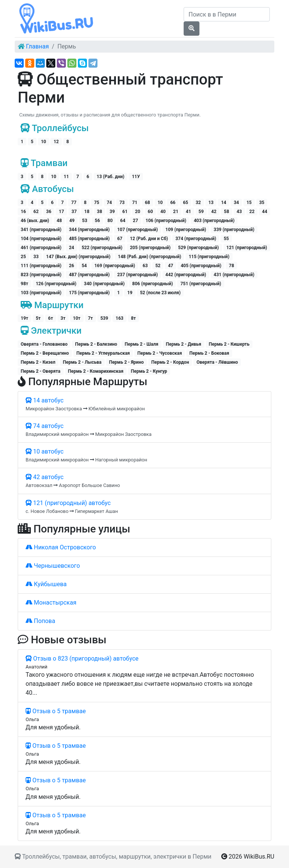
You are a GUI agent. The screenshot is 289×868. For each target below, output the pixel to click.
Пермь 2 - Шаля (141, 344)
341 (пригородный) (41, 230)
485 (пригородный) (89, 239)
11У (136, 177)
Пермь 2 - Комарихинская (96, 371)
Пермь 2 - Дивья (184, 344)
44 (265, 212)
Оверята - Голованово (44, 344)
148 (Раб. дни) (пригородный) (149, 257)
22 (252, 212)
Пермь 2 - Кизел (38, 362)
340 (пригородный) (104, 284)
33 (36, 257)
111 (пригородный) (41, 266)
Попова (40, 621)
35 (262, 203)
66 (173, 203)
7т (91, 318)
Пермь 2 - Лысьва (82, 362)
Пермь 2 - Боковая (209, 353)
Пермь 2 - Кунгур (149, 371)
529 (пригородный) (198, 248)
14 (224, 203)
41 (189, 212)
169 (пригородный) (115, 266)
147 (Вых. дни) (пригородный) (78, 257)
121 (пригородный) (247, 248)
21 (176, 212)
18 (87, 212)
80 (110, 221)
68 (148, 203)
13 (211, 203)
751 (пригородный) (201, 284)
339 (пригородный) (234, 230)
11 (66, 177)
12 (56, 142)
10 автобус (45, 451)
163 (119, 318)
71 (135, 203)
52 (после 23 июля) (160, 293)
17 (61, 212)
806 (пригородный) (152, 284)
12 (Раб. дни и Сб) (149, 239)
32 (198, 203)
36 (49, 212)
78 (231, 266)
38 (100, 212)
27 (135, 221)
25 (23, 257)
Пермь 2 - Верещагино (45, 353)
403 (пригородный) (214, 221)
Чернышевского (53, 566)
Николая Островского (61, 547)
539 (104, 318)
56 (97, 221)
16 (23, 212)
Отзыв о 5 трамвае (56, 711)
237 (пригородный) (137, 275)
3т (63, 318)
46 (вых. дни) (35, 221)
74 (110, 203)
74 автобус (45, 426)
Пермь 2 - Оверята (41, 371)
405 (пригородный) (201, 266)
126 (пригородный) (56, 284)
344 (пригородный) (89, 230)
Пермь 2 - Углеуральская (103, 353)
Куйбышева (46, 584)
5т (38, 318)
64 (123, 221)
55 (226, 239)
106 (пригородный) (166, 221)
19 (130, 293)
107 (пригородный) (137, 230)
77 (74, 203)
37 (74, 212)
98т (24, 284)
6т (51, 318)
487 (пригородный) (89, 275)
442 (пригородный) (186, 275)
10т (77, 318)
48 (59, 221)
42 (214, 212)
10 (44, 142)
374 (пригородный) (196, 239)
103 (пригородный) (41, 293)
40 (163, 212)
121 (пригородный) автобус (68, 503)
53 (85, 221)
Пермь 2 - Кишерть (229, 344)
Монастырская (51, 603)
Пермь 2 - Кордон (170, 362)
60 (151, 212)
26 (71, 266)
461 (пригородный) (41, 248)
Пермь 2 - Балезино (96, 344)
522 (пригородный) (102, 248)
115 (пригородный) (209, 257)
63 (145, 266)
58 (227, 212)
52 (158, 266)
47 (170, 266)
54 (84, 266)
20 (138, 212)
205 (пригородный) (150, 248)
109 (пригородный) (186, 230)
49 (72, 221)
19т (24, 318)
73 (122, 203)
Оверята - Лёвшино (217, 362)
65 (186, 203)
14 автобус (45, 400)
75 (97, 203)
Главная (37, 46)
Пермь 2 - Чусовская (160, 353)
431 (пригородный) (234, 275)
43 (239, 212)
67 (120, 239)
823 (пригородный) (41, 275)
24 (71, 248)
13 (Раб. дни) (111, 177)
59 (201, 212)
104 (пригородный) (41, 239)
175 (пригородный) (89, 293)
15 (249, 203)
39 (112, 212)
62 (36, 212)
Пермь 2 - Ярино (126, 362)
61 (125, 212)
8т (133, 318)
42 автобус (45, 477)
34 (236, 203)
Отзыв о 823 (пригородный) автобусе (82, 659)
